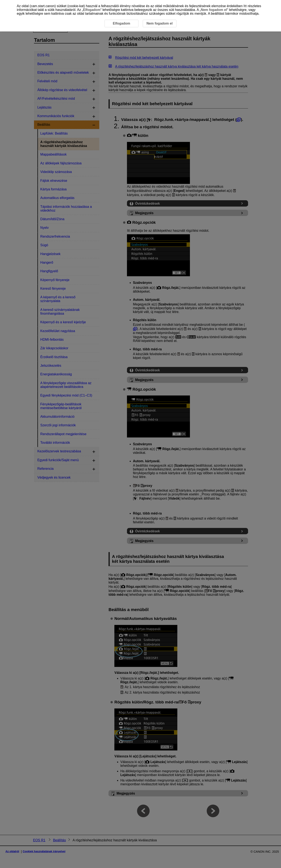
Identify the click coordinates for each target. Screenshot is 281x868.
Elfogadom (92, 10)
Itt (245, 6)
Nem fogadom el (214, 10)
